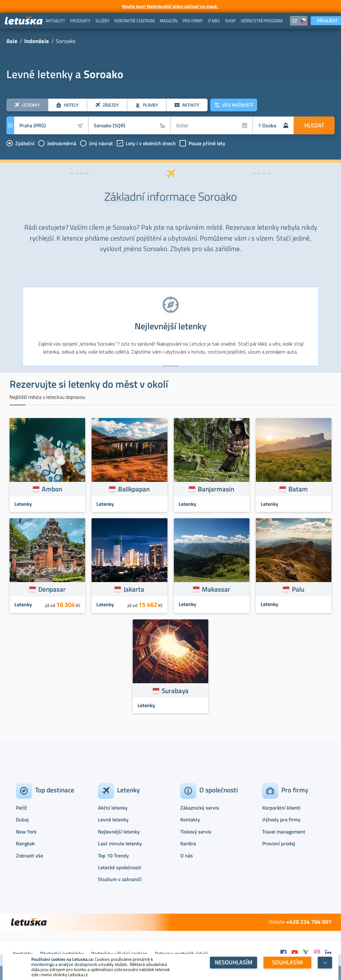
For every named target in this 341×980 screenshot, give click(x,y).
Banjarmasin (216, 489)
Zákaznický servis (200, 808)
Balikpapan (134, 489)
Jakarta (134, 589)
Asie (12, 41)
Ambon (52, 489)
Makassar (216, 589)
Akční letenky (113, 808)
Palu (298, 589)
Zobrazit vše (30, 856)
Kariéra (188, 843)
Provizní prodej (279, 843)
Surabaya (175, 691)
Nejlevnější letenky (119, 832)
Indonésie (37, 41)
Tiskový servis (196, 832)
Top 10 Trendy (113, 856)
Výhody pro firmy (281, 819)
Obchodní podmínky (62, 954)
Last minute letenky (120, 843)
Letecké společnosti (120, 867)
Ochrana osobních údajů (181, 954)
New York (26, 832)
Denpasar (52, 589)
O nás (187, 856)
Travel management (284, 832)
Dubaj (22, 819)
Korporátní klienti (281, 808)
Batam (298, 489)
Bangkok (25, 843)
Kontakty (190, 819)
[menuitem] (55, 21)
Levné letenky (113, 819)
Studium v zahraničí (120, 879)
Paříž (21, 808)
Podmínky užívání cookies (119, 954)
